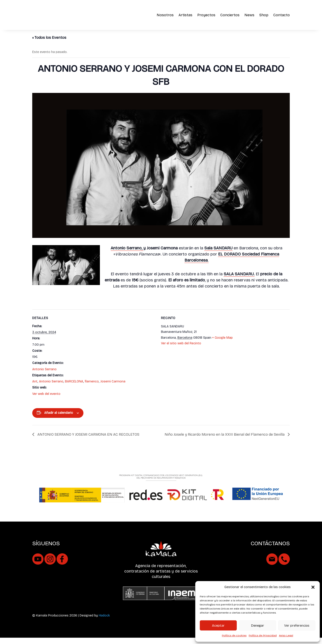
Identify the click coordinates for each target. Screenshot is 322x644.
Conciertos (230, 15)
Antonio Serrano (44, 376)
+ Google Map (222, 344)
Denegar (258, 626)
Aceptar (218, 626)
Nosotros (165, 15)
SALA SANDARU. (239, 280)
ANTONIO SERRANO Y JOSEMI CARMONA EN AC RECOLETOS (88, 441)
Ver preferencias (297, 626)
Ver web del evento (46, 400)
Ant (35, 388)
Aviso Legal (286, 635)
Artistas (185, 15)
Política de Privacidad (263, 635)
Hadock (104, 622)
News (249, 15)
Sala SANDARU (218, 254)
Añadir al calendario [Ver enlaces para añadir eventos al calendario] (59, 419)
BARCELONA (74, 388)
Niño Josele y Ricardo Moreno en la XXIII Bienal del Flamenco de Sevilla (225, 441)
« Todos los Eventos (49, 44)
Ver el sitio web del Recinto (181, 350)
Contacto (282, 15)
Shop (264, 15)
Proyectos (206, 15)
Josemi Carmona (113, 388)
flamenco (92, 388)
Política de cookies (234, 635)
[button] (313, 587)
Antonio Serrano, (127, 254)
